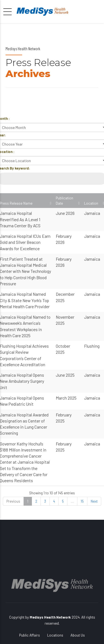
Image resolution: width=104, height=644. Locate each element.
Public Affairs (30, 635)
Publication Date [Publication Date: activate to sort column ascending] (64, 201)
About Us (78, 635)
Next (94, 501)
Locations (55, 635)
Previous (13, 501)
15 (82, 501)
